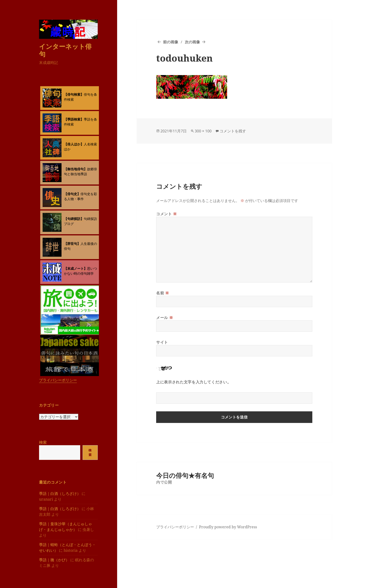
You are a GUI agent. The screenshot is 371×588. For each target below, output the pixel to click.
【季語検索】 (74, 119)
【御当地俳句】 (75, 169)
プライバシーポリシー (58, 380)
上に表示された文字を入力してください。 (194, 382)
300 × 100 (203, 131)
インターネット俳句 (65, 50)
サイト (162, 342)
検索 (43, 442)
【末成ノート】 (75, 268)
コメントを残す (233, 131)
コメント (167, 214)
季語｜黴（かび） (54, 560)
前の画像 (171, 42)
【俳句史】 (72, 194)
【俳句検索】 (74, 94)
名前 (163, 293)
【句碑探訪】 (74, 219)
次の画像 (192, 42)
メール (165, 318)
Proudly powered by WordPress (228, 527)
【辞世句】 (72, 244)
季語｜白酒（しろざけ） (60, 494)
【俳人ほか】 (74, 144)
